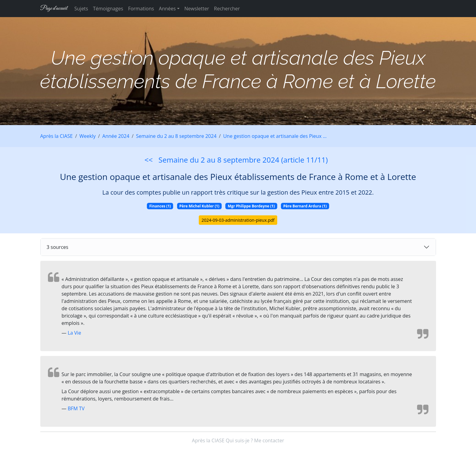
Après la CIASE (57, 136)
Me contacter (269, 440)
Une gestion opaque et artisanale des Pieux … (275, 136)
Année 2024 (116, 136)
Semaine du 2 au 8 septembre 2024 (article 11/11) (243, 160)
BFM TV (76, 408)
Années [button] (167, 9)
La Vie (74, 333)
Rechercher (227, 9)
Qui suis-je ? (239, 440)
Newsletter (197, 9)
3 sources (58, 247)
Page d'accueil (54, 8)
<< (149, 160)
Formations (141, 9)
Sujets (81, 9)
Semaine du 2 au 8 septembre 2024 (176, 136)
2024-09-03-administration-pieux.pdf (238, 220)
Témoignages (108, 9)
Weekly (87, 136)
